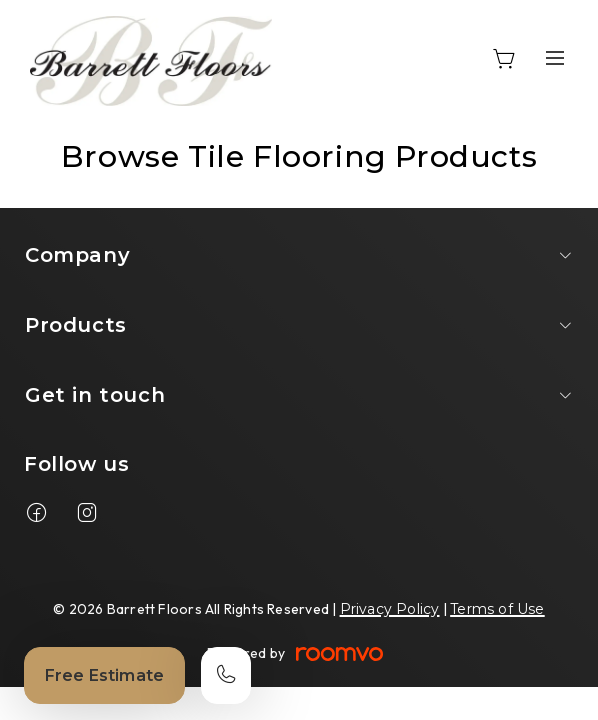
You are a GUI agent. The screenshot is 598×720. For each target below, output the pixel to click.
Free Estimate (104, 675)
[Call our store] (226, 675)
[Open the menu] (555, 57)
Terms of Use (497, 609)
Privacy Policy (390, 609)
